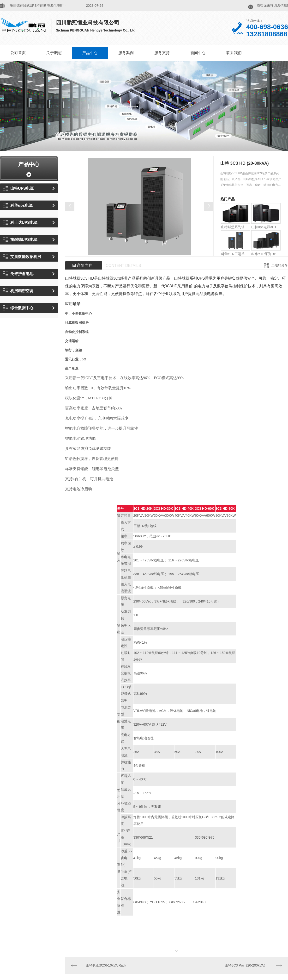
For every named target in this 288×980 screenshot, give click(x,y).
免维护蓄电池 (18, 274)
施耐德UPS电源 (20, 240)
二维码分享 (280, 265)
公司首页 (18, 53)
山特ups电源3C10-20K (266, 227)
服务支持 (162, 53)
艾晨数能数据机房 (22, 257)
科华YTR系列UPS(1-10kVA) (266, 254)
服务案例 (126, 53)
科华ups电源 (18, 205)
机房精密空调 (18, 291)
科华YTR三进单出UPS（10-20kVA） (236, 254)
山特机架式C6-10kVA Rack (106, 965)
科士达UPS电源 (20, 223)
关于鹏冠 (54, 53)
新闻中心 (198, 53)
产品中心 (90, 53)
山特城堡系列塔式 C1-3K (236, 227)
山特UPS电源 (18, 188)
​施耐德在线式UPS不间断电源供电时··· (38, 6)
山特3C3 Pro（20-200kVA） (246, 965)
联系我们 (234, 53)
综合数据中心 (18, 308)
